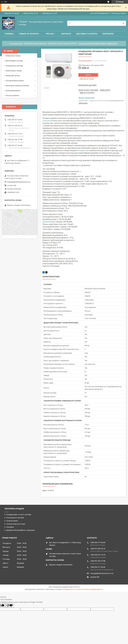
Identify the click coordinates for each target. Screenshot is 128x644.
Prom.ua (77, 587)
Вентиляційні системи (14, 61)
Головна (9, 34)
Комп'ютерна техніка (14, 71)
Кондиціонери (16, 44)
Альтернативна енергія (15, 81)
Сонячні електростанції (16, 524)
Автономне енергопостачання (17, 86)
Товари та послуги (29, 34)
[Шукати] (123, 23)
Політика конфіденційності (93, 589)
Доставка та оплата (87, 34)
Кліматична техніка (13, 56)
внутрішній (48, 121)
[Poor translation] (10, 605)
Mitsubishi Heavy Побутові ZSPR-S (63, 44)
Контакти (66, 34)
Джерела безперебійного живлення (21, 530)
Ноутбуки (10, 527)
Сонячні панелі (12, 521)
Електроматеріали (13, 91)
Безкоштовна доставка (87, 85)
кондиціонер (83, 150)
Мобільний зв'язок (13, 76)
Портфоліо (108, 34)
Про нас (50, 34)
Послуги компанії (12, 96)
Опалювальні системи (14, 66)
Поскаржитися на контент (72, 589)
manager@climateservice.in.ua (19, 182)
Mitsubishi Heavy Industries (35, 44)
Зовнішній (47, 222)
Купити (88, 75)
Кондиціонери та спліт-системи (19, 515)
